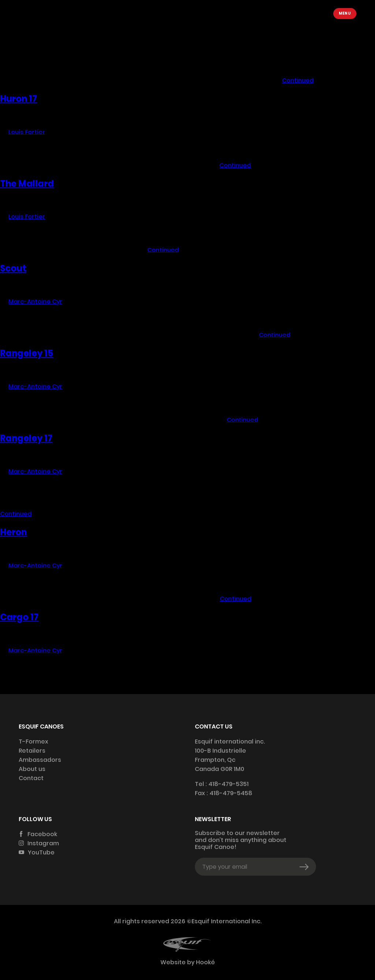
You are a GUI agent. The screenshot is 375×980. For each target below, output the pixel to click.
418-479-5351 (229, 784)
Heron (13, 532)
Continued (298, 80)
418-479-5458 (231, 793)
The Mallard (27, 184)
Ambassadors (40, 760)
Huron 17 (18, 99)
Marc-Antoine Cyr (35, 301)
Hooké (205, 962)
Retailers (32, 751)
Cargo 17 (19, 617)
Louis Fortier (27, 47)
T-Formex (34, 741)
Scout (13, 268)
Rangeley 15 (27, 353)
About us (32, 769)
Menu (345, 13)
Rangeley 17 (26, 438)
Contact (31, 778)
